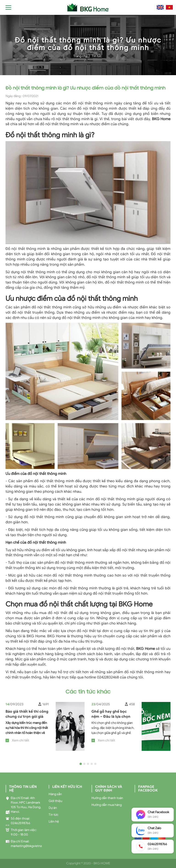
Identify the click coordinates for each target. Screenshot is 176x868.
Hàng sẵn (55, 794)
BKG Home (145, 649)
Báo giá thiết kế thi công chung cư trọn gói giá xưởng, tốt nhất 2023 (27, 717)
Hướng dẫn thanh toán (107, 798)
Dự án (53, 808)
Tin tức (97, 56)
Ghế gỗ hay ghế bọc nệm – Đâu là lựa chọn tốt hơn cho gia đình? (111, 717)
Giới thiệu (55, 801)
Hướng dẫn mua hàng (107, 805)
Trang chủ (80, 56)
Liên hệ (54, 822)
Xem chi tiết (21, 740)
